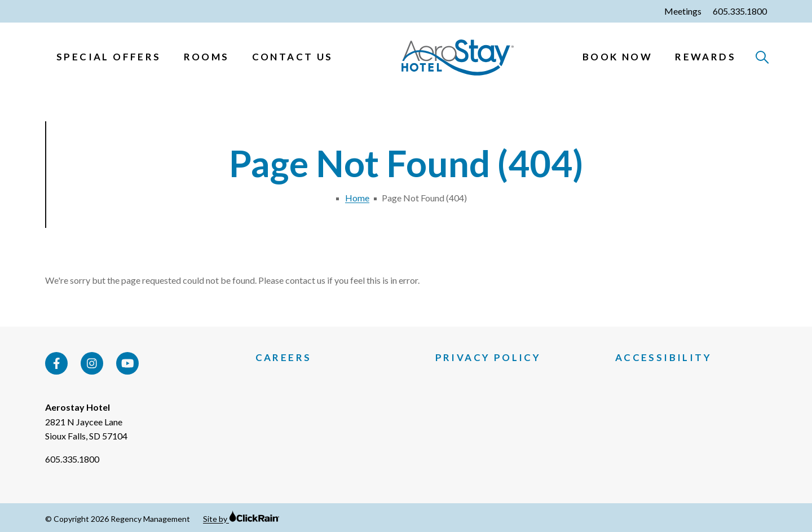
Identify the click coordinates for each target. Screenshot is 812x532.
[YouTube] (127, 363)
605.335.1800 (740, 11)
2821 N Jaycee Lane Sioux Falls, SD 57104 (86, 429)
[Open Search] (763, 58)
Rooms (207, 57)
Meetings (683, 11)
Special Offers (109, 57)
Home (357, 198)
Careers (284, 358)
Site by (241, 519)
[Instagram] (92, 363)
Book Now (617, 57)
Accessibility (663, 358)
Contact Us (293, 57)
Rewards (705, 57)
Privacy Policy (488, 358)
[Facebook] (56, 363)
